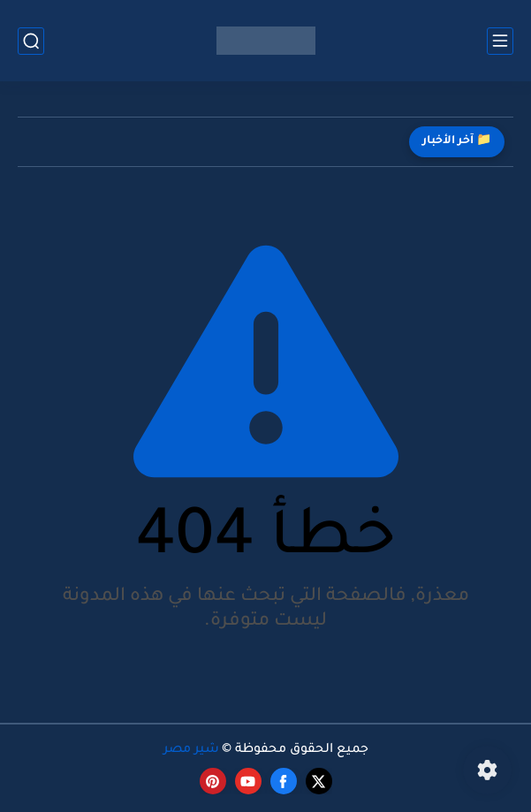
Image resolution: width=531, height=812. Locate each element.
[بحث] (31, 41)
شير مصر (191, 750)
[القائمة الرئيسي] (500, 41)
